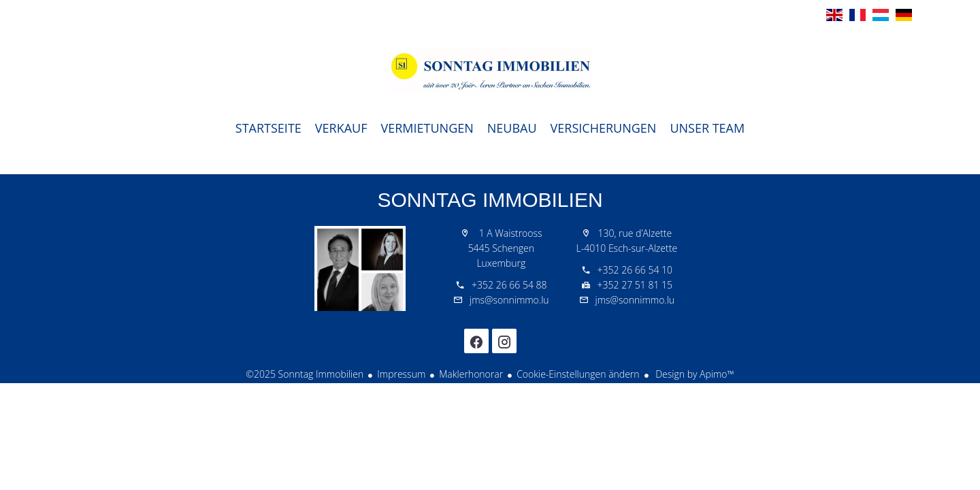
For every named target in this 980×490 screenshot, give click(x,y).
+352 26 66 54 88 (509, 285)
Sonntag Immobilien (490, 200)
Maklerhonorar (471, 374)
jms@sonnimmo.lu (509, 300)
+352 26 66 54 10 (635, 270)
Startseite (490, 71)
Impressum (401, 374)
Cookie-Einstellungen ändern (578, 374)
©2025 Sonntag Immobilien (305, 374)
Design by (694, 374)
